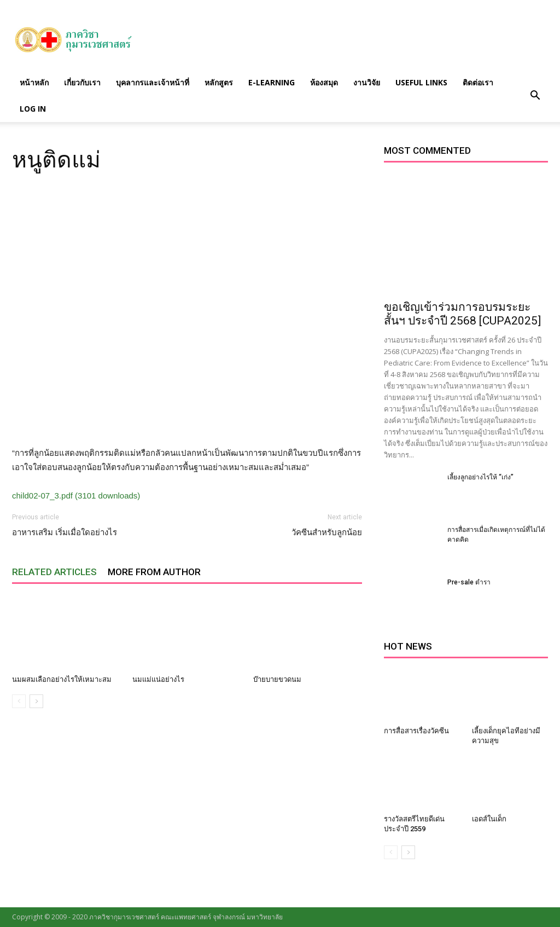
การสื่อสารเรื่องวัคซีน (416, 731)
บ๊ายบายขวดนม (277, 679)
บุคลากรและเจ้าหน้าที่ (153, 82)
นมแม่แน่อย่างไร (158, 679)
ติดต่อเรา (478, 82)
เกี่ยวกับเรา (82, 82)
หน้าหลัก (34, 82)
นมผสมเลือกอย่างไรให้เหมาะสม (62, 679)
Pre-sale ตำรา (469, 582)
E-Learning (272, 82)
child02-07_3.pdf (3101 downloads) (76, 496)
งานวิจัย (367, 82)
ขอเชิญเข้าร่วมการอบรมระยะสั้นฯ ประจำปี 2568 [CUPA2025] (462, 314)
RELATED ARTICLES (54, 572)
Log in (33, 109)
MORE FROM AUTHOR (154, 572)
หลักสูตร (219, 82)
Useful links (421, 82)
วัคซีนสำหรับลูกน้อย (327, 532)
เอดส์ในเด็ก (489, 819)
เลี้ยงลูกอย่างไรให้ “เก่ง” (480, 477)
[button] (535, 96)
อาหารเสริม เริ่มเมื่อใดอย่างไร (65, 532)
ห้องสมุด (324, 82)
